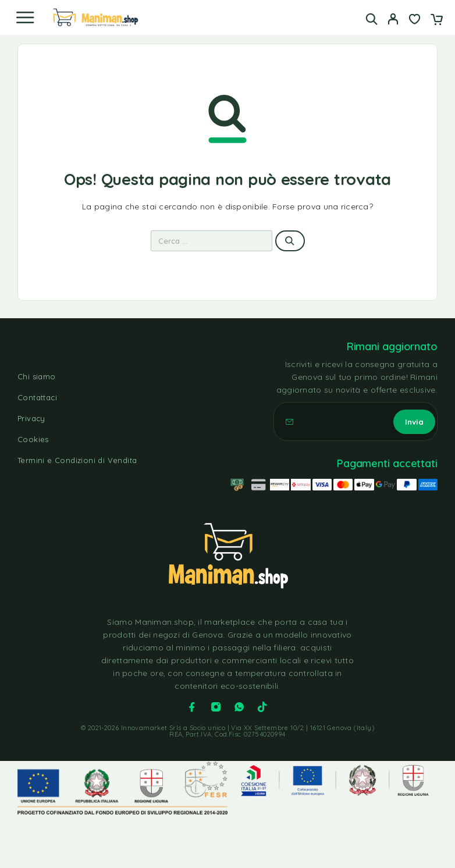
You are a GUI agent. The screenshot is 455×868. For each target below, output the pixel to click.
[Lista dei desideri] (415, 20)
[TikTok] (262, 707)
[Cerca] (372, 19)
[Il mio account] (393, 20)
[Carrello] (437, 20)
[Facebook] (192, 707)
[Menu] (25, 17)
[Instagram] (216, 707)
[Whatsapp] (239, 707)
